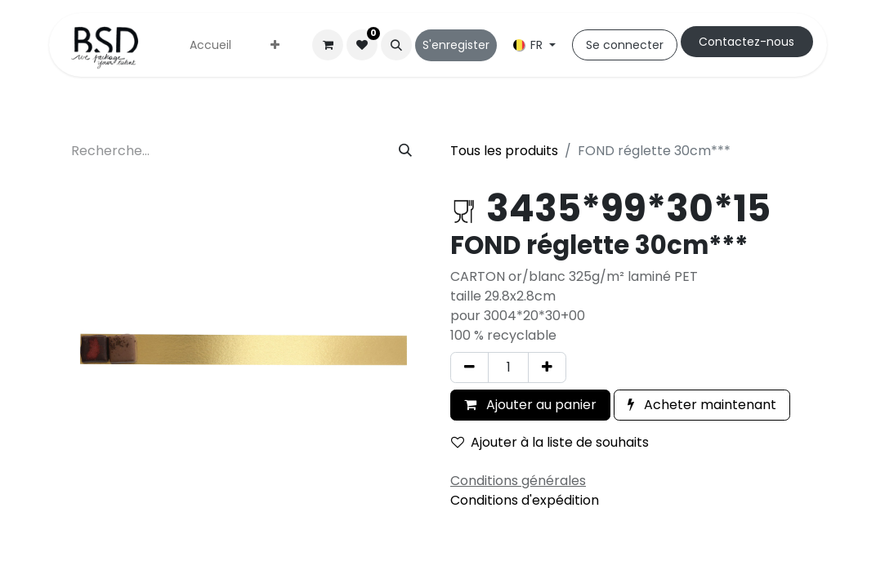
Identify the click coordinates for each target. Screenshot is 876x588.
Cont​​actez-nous (746, 42)
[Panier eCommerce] (328, 45)
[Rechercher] (405, 151)
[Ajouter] (547, 367)
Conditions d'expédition (525, 500)
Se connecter (625, 45)
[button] (396, 45)
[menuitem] (210, 45)
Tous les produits (504, 151)
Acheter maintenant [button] (702, 405)
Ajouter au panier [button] (530, 405)
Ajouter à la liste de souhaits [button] (550, 442)
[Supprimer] (469, 367)
